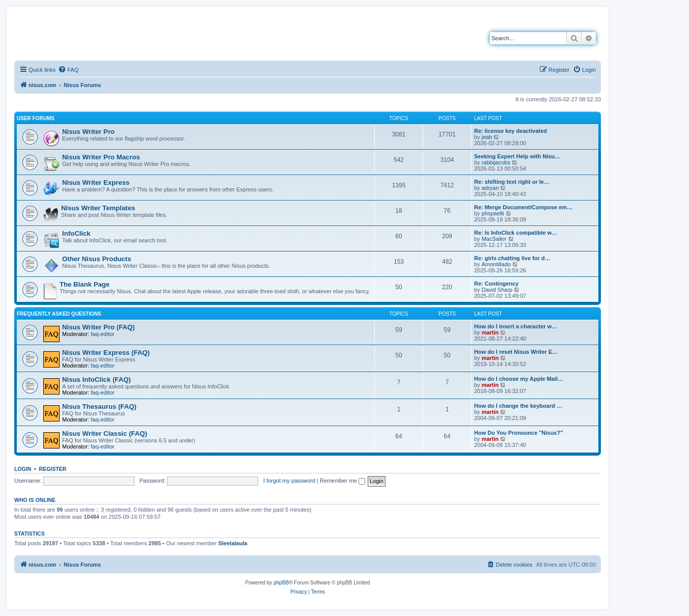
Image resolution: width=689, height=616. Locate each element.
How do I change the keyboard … (518, 406)
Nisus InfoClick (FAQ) (97, 380)
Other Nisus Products (97, 259)
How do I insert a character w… (516, 326)
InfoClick (76, 233)
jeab (487, 137)
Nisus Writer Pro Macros (101, 157)
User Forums (36, 118)
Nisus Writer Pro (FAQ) (99, 327)
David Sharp (497, 290)
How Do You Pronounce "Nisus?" (518, 433)
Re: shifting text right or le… (512, 182)
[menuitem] (68, 70)
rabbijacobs (496, 162)
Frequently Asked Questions (59, 314)
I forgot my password (289, 481)
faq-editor (102, 334)
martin (490, 332)
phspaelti (493, 213)
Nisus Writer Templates (98, 208)
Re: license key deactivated (511, 131)
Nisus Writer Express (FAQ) (106, 353)
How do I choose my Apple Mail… (519, 379)
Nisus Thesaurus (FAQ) (99, 407)
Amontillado (496, 264)
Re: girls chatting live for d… (512, 258)
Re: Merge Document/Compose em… (523, 207)
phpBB (281, 583)
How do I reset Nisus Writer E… (516, 352)
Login (23, 469)
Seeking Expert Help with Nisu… (517, 156)
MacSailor (494, 239)
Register (53, 469)
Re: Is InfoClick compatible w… (516, 233)
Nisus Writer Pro (88, 132)
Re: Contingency (496, 284)
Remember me (342, 481)
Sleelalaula (233, 543)
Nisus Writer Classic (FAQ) (105, 433)
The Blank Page (85, 284)
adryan (490, 188)
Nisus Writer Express (96, 183)
